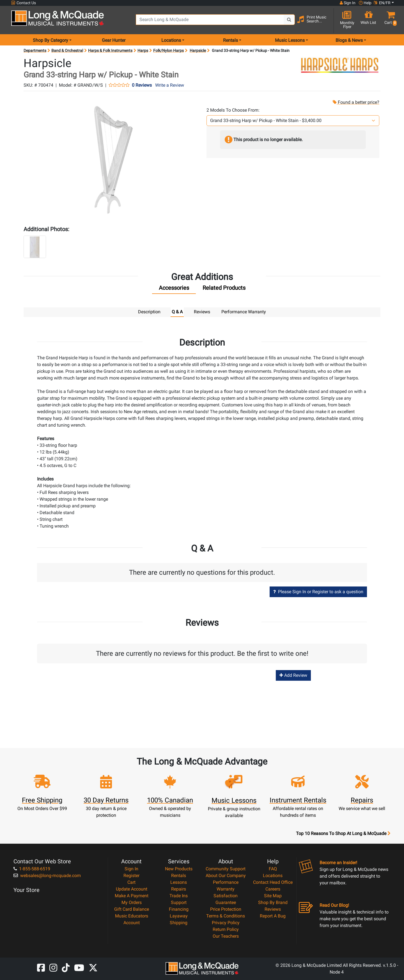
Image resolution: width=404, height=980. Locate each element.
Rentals (179, 875)
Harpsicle (198, 50)
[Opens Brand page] (340, 65)
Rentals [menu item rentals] (230, 40)
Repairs (179, 889)
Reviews (273, 909)
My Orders (132, 902)
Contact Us (24, 3)
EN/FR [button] (382, 3)
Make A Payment (132, 895)
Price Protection (226, 909)
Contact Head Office (273, 882)
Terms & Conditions (226, 916)
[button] (390, 20)
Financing (179, 909)
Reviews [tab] (202, 312)
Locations (273, 875)
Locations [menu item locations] (171, 40)
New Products (179, 869)
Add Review (293, 675)
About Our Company (226, 875)
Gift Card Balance (132, 909)
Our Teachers (226, 936)
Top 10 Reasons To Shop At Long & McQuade (343, 833)
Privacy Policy (226, 922)
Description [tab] (149, 312)
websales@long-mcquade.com (47, 875)
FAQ (273, 869)
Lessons (179, 882)
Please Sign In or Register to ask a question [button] (318, 591)
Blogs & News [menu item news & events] (349, 40)
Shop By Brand (273, 902)
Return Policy (226, 929)
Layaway (179, 916)
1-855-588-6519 (32, 869)
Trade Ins (179, 895)
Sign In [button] (348, 3)
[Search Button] (289, 20)
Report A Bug (273, 916)
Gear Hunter (114, 40)
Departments (35, 50)
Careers (273, 889)
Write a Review (170, 85)
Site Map (273, 895)
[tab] (174, 289)
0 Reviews (142, 85)
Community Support (226, 869)
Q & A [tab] (177, 312)
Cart (131, 882)
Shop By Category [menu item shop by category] (50, 40)
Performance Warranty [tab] (244, 312)
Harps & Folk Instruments (110, 50)
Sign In (131, 869)
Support (179, 902)
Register (131, 875)
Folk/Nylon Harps (168, 50)
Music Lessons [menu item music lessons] (290, 40)
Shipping (179, 922)
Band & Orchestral (67, 50)
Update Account (132, 889)
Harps (143, 50)
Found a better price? (356, 102)
